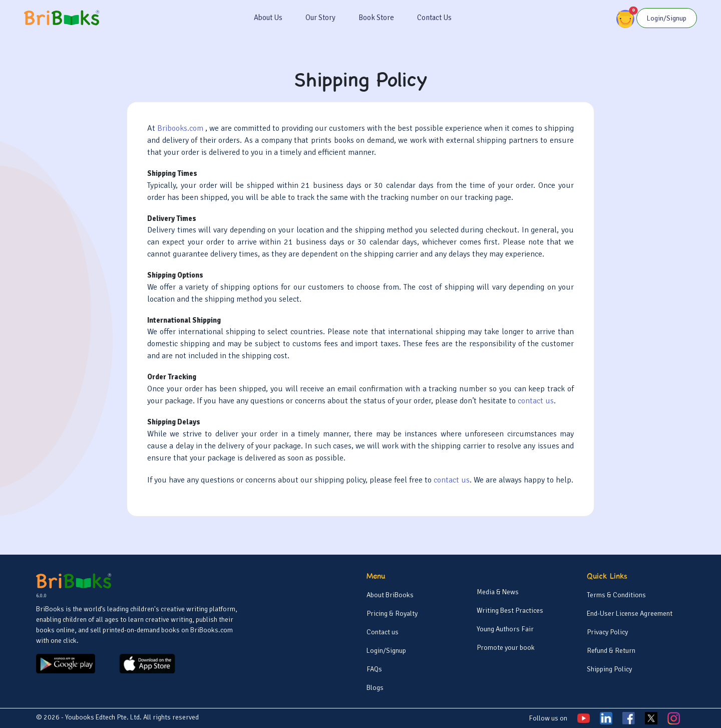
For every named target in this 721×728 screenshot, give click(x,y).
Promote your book (506, 648)
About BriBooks (390, 595)
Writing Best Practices (510, 611)
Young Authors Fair (505, 629)
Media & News (498, 592)
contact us (536, 401)
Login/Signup (386, 651)
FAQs (374, 669)
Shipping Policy (609, 669)
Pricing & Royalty (392, 614)
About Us (268, 18)
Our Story (320, 18)
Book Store (376, 18)
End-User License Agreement (630, 614)
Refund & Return (611, 651)
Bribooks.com (181, 128)
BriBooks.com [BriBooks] (212, 630)
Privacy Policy (607, 632)
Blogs (375, 688)
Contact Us (434, 18)
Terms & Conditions (616, 595)
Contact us (383, 632)
